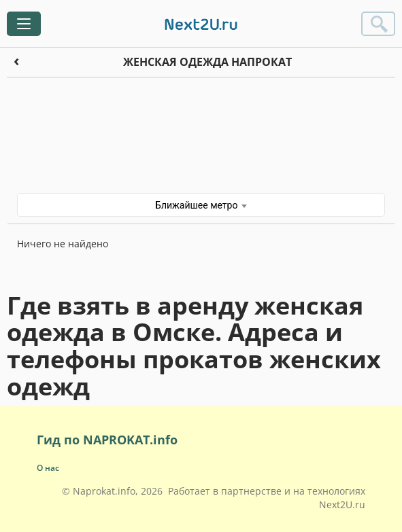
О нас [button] (48, 468)
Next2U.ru (342, 504)
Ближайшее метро (201, 205)
